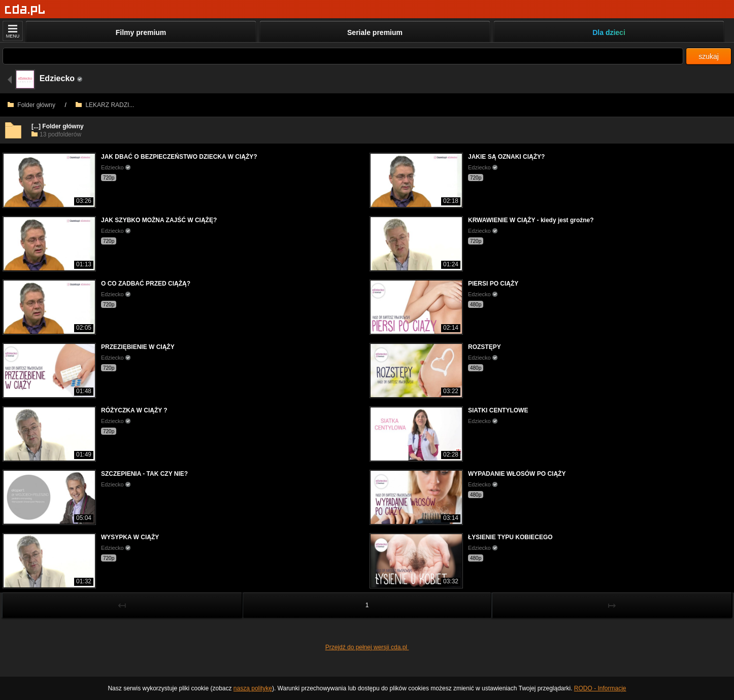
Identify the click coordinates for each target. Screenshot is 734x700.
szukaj (709, 56)
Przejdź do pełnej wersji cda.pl (367, 647)
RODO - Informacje (600, 688)
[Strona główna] (25, 10)
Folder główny (31, 105)
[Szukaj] (343, 56)
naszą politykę (253, 688)
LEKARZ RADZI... (105, 105)
